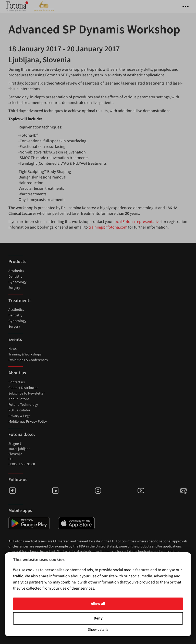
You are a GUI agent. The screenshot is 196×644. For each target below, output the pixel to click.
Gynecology (17, 282)
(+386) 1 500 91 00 (22, 464)
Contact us (17, 382)
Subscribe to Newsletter (27, 393)
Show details (98, 630)
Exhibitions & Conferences (28, 360)
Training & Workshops (25, 354)
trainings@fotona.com (108, 227)
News (13, 349)
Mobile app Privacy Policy (28, 422)
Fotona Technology (23, 405)
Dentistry (15, 277)
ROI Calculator (19, 410)
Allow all (98, 604)
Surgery (14, 288)
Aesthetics (16, 271)
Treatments (20, 301)
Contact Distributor (23, 388)
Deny (98, 618)
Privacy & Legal (20, 416)
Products (17, 262)
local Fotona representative (137, 222)
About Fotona (19, 399)
